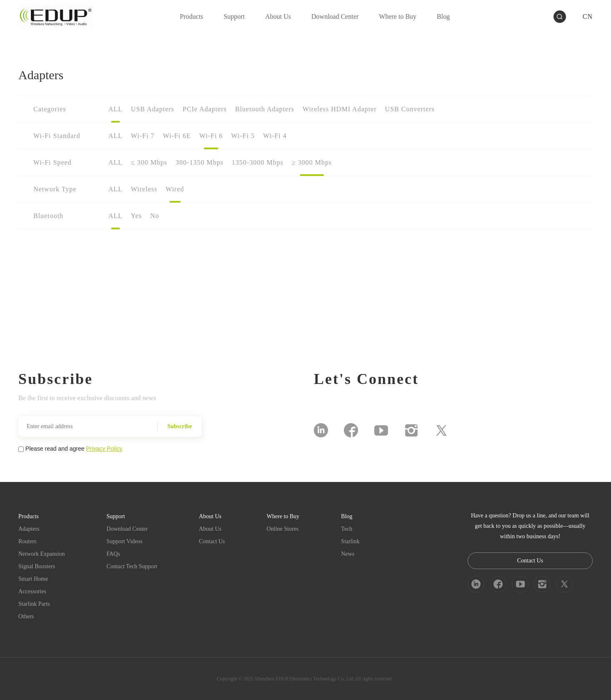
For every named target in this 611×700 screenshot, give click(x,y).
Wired (175, 189)
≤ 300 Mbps (149, 162)
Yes (136, 216)
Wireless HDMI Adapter (340, 109)
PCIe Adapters (205, 109)
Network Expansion (42, 554)
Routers (28, 541)
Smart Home (33, 579)
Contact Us (212, 541)
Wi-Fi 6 (211, 136)
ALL (115, 109)
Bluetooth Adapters (265, 109)
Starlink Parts (34, 604)
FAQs (113, 554)
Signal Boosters (37, 566)
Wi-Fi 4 (275, 136)
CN (588, 16)
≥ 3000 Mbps (312, 162)
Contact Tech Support (132, 566)
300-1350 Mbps (199, 162)
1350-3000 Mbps (258, 162)
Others (26, 616)
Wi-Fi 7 (143, 136)
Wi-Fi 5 (243, 136)
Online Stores (283, 529)
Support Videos (125, 541)
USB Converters (410, 109)
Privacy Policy (104, 449)
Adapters (29, 529)
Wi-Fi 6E (177, 136)
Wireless (144, 189)
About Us (210, 529)
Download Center (127, 529)
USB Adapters (153, 109)
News (348, 554)
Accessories (32, 591)
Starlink (350, 541)
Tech (347, 529)
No (155, 216)
